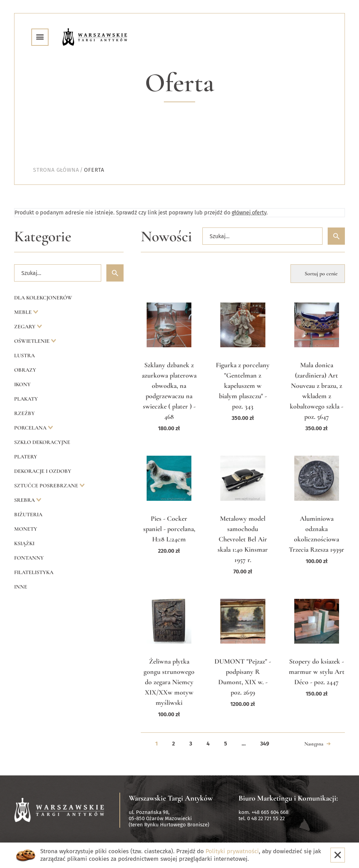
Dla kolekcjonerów (43, 298)
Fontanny (29, 558)
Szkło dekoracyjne (42, 442)
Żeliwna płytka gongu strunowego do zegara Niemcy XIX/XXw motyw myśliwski (169, 682)
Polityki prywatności (232, 851)
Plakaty (26, 399)
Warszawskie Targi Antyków (171, 798)
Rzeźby (24, 413)
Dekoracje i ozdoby (43, 471)
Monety (26, 529)
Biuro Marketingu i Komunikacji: (288, 798)
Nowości (166, 237)
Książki (24, 543)
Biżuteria (28, 515)
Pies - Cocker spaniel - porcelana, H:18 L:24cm (169, 529)
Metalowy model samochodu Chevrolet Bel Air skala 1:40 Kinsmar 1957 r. (243, 539)
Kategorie (43, 237)
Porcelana (31, 428)
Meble (24, 312)
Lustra (24, 356)
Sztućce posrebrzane (47, 486)
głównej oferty (249, 213)
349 (265, 744)
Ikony (22, 384)
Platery (26, 457)
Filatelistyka (34, 572)
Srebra (25, 500)
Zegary (25, 327)
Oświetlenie (33, 341)
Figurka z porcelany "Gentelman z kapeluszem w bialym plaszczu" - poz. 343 (243, 386)
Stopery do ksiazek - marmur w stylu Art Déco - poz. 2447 (317, 672)
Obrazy (25, 370)
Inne (21, 587)
